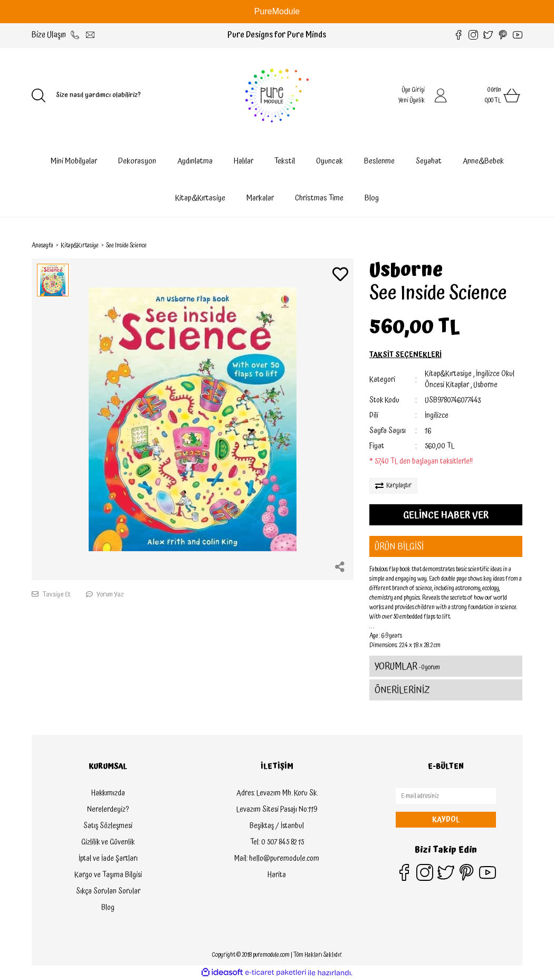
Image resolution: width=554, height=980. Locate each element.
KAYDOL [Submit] (446, 820)
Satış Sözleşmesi (108, 826)
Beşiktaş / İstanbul (277, 826)
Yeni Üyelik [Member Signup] (412, 100)
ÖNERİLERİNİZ (402, 690)
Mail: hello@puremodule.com (277, 859)
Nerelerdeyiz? (108, 810)
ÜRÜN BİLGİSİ (399, 547)
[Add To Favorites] (340, 276)
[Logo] (277, 95)
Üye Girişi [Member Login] (413, 90)
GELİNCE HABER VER (446, 515)
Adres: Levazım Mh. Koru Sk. (277, 793)
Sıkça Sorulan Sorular (108, 891)
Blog (372, 198)
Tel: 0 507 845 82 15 (277, 842)
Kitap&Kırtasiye (448, 374)
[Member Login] (441, 95)
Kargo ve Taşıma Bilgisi (108, 875)
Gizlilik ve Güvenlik (108, 842)
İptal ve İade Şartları (108, 859)
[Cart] (491, 95)
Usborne (406, 270)
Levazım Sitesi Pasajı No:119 (277, 810)
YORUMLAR (407, 666)
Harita (277, 875)
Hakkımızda (108, 793)
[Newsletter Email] (446, 796)
